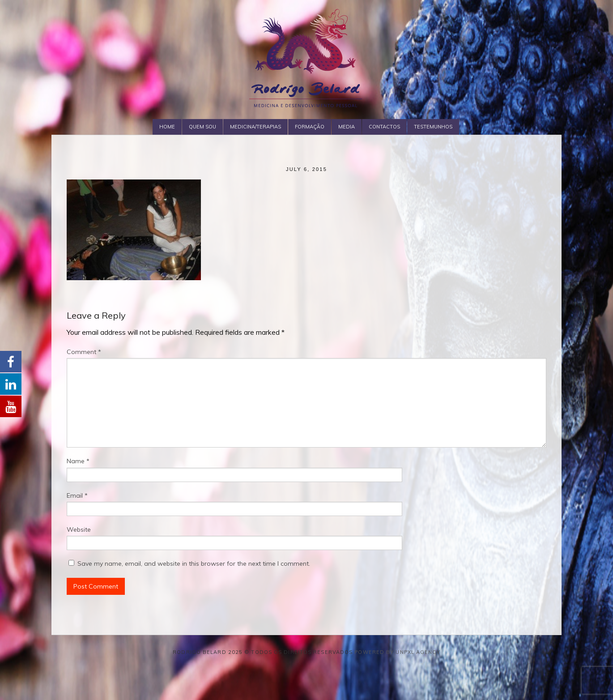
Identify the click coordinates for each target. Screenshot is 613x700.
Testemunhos (433, 127)
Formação (310, 127)
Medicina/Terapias (255, 127)
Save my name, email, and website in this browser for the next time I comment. (194, 563)
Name (78, 461)
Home (167, 127)
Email (77, 495)
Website (79, 529)
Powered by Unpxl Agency (397, 652)
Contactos (384, 127)
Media (347, 127)
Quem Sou (202, 127)
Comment (84, 352)
